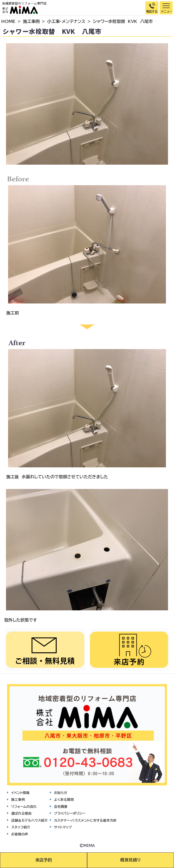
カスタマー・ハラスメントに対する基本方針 (85, 820)
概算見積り (130, 860)
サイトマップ (63, 827)
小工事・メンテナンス (66, 21)
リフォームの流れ (24, 807)
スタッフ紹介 (21, 827)
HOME (8, 21)
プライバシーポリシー (70, 813)
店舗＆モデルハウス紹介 (29, 820)
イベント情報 (20, 793)
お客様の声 (20, 834)
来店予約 (44, 860)
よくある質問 (64, 800)
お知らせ (61, 793)
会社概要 (61, 807)
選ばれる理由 (21, 813)
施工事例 (31, 21)
